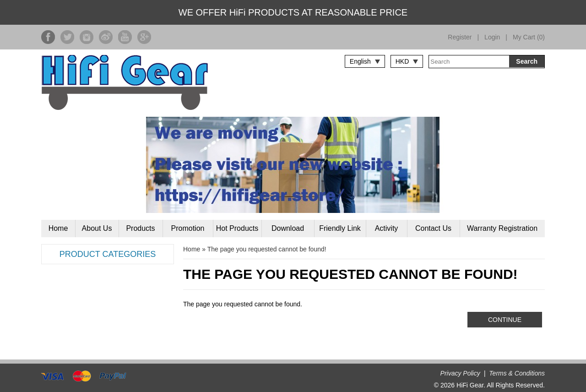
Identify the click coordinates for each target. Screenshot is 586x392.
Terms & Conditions (517, 373)
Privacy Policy (460, 373)
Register (460, 37)
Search (527, 61)
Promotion (188, 228)
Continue (505, 320)
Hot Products (237, 228)
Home (58, 228)
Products (140, 228)
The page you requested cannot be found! (267, 249)
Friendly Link (340, 228)
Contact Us (433, 228)
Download (288, 228)
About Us (97, 228)
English (360, 61)
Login (492, 37)
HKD (402, 61)
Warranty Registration (502, 228)
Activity (387, 228)
